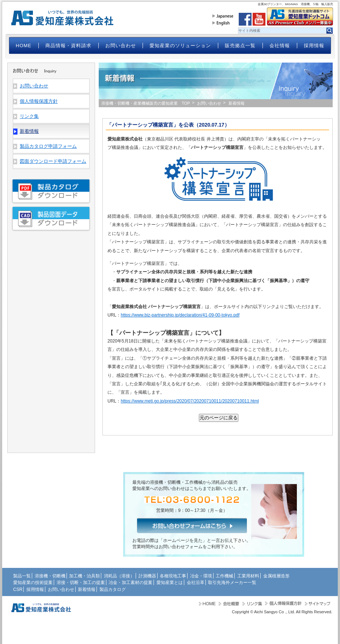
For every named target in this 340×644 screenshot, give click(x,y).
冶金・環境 (201, 576)
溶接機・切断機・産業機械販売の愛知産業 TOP (146, 103)
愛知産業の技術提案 (33, 583)
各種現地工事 (173, 576)
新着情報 (87, 589)
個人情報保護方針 (39, 101)
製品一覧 (22, 576)
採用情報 (314, 46)
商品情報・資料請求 (68, 46)
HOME (24, 46)
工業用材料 (248, 576)
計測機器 (147, 576)
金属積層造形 (276, 576)
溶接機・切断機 (50, 576)
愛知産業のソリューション (180, 46)
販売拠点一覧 (240, 46)
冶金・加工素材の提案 (131, 583)
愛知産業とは (170, 583)
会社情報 (280, 46)
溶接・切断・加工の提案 (81, 583)
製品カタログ (113, 589)
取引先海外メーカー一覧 (232, 583)
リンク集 (29, 116)
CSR (18, 589)
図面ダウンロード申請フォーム (53, 161)
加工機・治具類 (84, 576)
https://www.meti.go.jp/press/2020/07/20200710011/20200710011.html (190, 401)
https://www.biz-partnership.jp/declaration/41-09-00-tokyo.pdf (180, 315)
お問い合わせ (121, 46)
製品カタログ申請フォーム (48, 146)
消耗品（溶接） (119, 576)
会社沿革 (196, 583)
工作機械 (224, 576)
